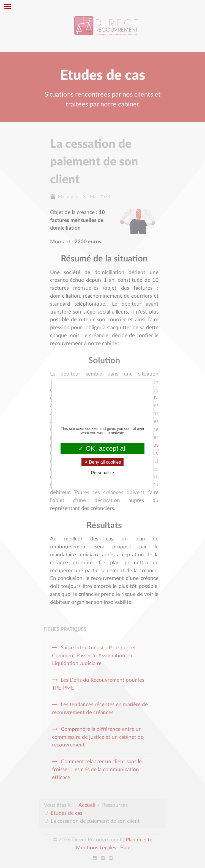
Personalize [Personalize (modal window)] (103, 473)
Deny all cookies (103, 462)
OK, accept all (102, 448)
